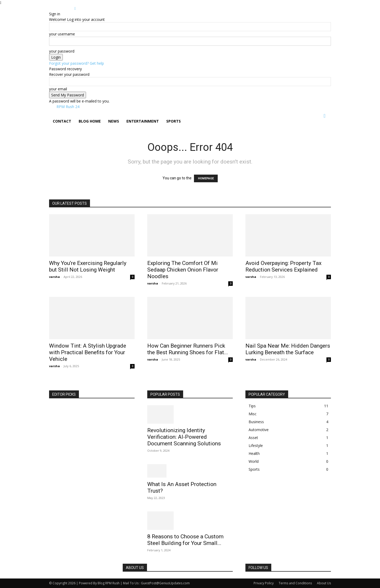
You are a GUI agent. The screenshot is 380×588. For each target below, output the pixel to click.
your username (62, 34)
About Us (324, 583)
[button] (325, 116)
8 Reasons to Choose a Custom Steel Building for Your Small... (185, 540)
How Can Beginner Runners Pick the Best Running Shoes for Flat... (188, 349)
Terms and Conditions (295, 583)
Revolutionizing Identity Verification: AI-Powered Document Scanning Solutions (184, 437)
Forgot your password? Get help (77, 63)
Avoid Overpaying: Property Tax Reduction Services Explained (283, 266)
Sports (174, 121)
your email (58, 89)
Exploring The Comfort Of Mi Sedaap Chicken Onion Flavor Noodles (183, 270)
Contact (62, 121)
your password (62, 51)
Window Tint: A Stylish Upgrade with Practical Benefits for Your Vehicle (88, 352)
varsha (54, 277)
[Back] (75, 8)
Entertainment (143, 121)
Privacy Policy (264, 583)
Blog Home (90, 121)
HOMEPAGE (206, 178)
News (114, 121)
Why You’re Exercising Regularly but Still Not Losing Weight (88, 266)
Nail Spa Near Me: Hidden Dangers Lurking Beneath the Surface (288, 349)
